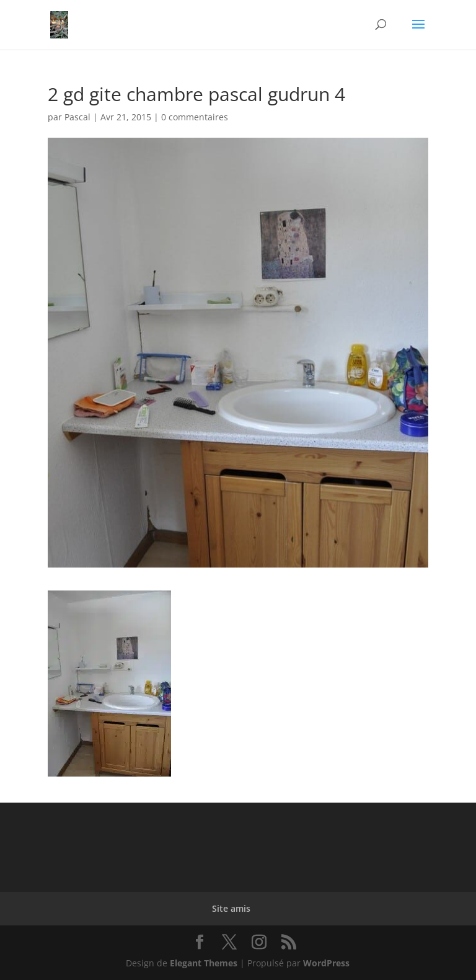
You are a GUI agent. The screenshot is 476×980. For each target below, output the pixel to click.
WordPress (326, 963)
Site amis (231, 908)
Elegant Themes (204, 963)
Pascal (77, 117)
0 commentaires (195, 117)
